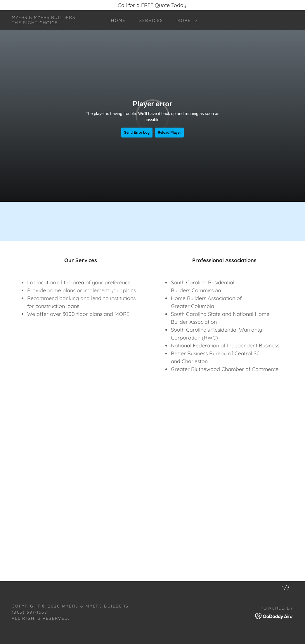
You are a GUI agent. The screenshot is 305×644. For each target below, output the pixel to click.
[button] (185, 20)
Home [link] (118, 20)
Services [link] (151, 20)
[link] (43, 22)
